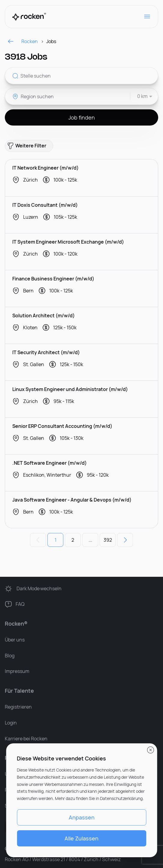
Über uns (15, 640)
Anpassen (82, 817)
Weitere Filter (27, 146)
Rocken (23, 41)
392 (108, 540)
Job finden (82, 117)
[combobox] (142, 96)
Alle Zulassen (81, 838)
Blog (10, 656)
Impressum (17, 671)
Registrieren (18, 707)
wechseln (39, 589)
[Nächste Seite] (125, 540)
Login (11, 723)
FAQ (20, 604)
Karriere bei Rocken (26, 739)
